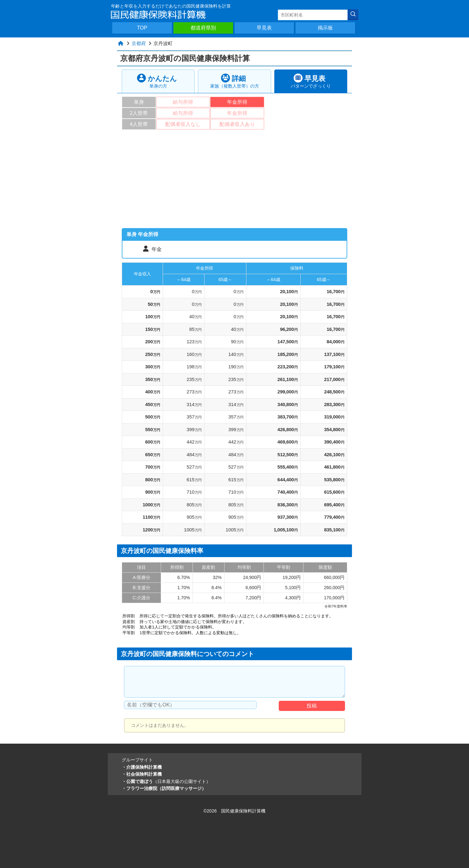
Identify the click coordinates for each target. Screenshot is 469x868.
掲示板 (325, 28)
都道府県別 (203, 28)
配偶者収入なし (183, 124)
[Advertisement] (234, 181)
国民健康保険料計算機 (243, 811)
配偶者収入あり (237, 124)
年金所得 (237, 102)
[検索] (353, 15)
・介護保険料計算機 (142, 767)
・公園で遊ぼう (166, 781)
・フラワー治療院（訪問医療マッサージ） (164, 788)
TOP (142, 28)
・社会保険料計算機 (142, 774)
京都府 (139, 43)
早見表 (264, 28)
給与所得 (183, 102)
